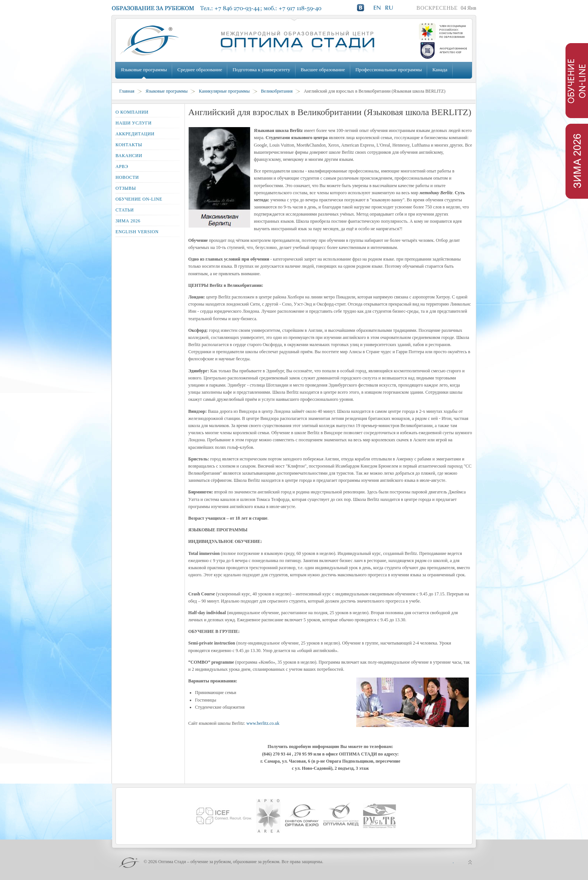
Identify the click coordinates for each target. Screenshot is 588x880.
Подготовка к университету (261, 70)
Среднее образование (200, 70)
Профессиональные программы (389, 70)
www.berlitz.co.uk (263, 723)
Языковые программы (144, 70)
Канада (440, 70)
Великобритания (277, 91)
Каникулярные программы (224, 91)
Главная (127, 91)
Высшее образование (323, 70)
